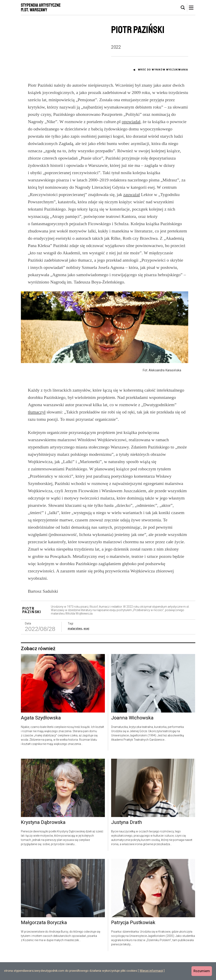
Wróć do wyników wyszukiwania (163, 70)
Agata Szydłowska (41, 739)
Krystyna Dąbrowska (43, 843)
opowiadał (131, 122)
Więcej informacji (151, 971)
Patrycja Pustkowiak (133, 944)
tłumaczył (37, 433)
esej (86, 649)
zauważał (132, 194)
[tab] (183, 8)
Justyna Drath (127, 843)
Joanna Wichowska (132, 739)
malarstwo (75, 649)
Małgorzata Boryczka (44, 944)
